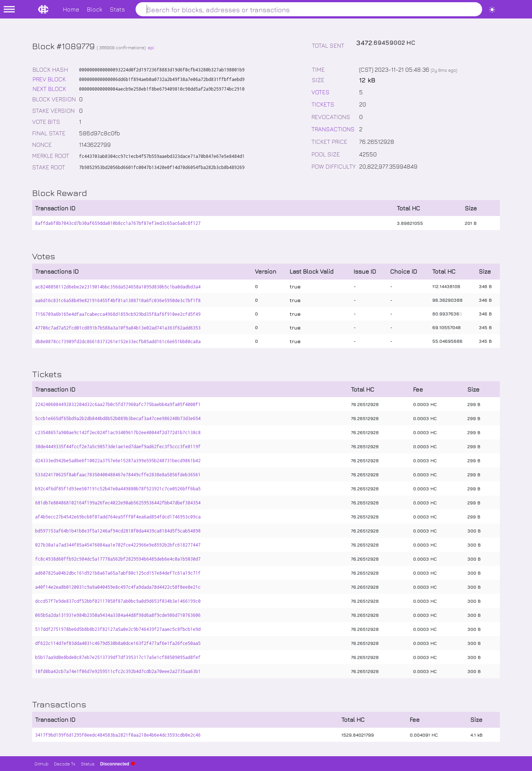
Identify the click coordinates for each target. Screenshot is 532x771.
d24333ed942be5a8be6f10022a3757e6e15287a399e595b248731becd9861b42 (118, 461)
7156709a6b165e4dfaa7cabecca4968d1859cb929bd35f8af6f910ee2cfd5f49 (118, 314)
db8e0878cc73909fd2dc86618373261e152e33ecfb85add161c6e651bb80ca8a (118, 341)
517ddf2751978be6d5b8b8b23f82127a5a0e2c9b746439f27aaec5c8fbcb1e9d (118, 629)
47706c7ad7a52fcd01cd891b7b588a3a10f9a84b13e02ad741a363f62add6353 (118, 328)
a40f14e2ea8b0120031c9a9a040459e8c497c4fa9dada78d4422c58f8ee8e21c (118, 587)
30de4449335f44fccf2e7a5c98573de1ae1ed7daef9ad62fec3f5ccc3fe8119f (118, 447)
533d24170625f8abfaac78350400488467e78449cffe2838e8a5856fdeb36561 (118, 475)
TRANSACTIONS (333, 129)
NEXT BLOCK (49, 89)
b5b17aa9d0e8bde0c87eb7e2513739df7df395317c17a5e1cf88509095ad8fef (118, 657)
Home (71, 9)
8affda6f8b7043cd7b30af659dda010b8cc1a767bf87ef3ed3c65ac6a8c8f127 (118, 223)
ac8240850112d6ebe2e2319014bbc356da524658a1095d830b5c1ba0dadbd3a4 (118, 287)
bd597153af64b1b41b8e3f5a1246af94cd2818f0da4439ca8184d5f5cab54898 (118, 531)
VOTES (320, 92)
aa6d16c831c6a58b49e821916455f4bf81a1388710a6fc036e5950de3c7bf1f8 (118, 300)
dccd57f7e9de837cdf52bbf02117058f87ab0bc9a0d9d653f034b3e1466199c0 (118, 601)
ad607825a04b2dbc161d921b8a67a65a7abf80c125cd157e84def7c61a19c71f (118, 573)
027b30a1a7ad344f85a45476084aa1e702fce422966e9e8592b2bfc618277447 (118, 545)
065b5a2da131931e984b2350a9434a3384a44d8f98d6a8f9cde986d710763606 (118, 615)
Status (88, 764)
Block (95, 9)
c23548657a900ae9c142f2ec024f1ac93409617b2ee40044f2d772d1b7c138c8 (118, 432)
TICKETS (323, 104)
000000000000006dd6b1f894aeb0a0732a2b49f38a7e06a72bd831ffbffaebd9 (162, 79)
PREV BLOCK (49, 79)
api (151, 47)
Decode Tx (65, 764)
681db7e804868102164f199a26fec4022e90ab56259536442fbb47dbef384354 (118, 503)
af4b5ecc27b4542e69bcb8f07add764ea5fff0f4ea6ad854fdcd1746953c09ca (118, 517)
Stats (117, 9)
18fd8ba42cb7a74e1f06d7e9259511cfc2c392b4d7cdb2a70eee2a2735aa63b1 (118, 671)
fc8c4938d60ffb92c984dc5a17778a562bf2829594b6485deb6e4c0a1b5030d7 (118, 559)
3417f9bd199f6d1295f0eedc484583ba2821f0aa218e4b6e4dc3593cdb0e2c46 (118, 735)
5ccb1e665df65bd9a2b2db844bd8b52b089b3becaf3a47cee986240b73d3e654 (118, 418)
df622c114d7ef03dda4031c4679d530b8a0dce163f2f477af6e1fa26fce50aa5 (118, 643)
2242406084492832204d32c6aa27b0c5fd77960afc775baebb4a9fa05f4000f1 (118, 404)
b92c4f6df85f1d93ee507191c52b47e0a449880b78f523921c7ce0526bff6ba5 (118, 489)
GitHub (41, 764)
